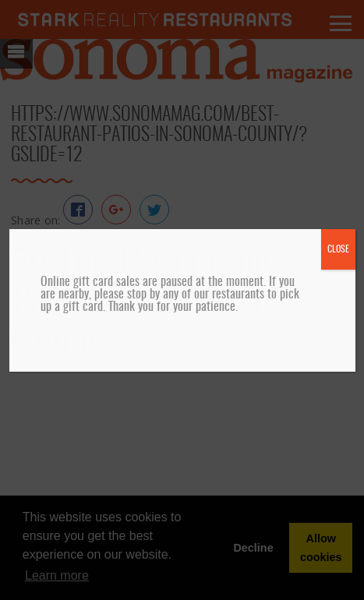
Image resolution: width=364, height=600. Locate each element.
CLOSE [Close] (338, 249)
